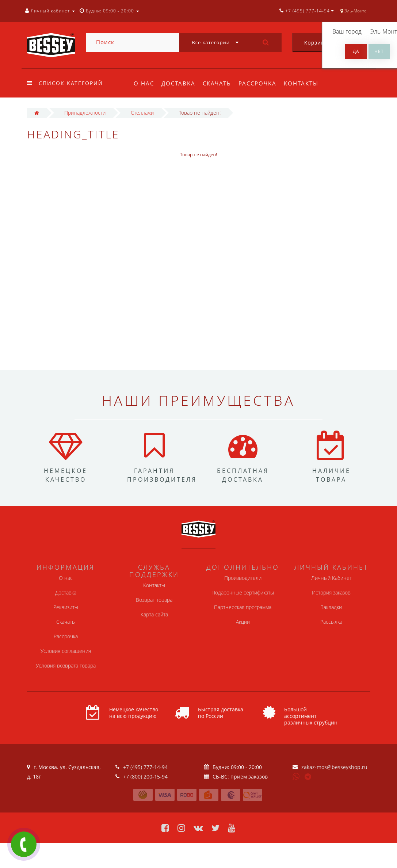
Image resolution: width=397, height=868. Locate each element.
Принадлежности (85, 113)
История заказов (331, 592)
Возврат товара (154, 600)
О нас (144, 83)
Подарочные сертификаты (243, 592)
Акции (243, 622)
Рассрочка (261, 83)
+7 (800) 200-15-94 (145, 777)
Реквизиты (66, 607)
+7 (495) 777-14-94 (145, 767)
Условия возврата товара (66, 666)
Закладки (331, 607)
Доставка (180, 83)
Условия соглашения (66, 651)
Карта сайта (154, 614)
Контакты (306, 83)
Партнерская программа (243, 607)
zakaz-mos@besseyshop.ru (334, 767)
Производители (243, 578)
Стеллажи (142, 113)
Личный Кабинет (331, 578)
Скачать (219, 83)
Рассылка (331, 622)
